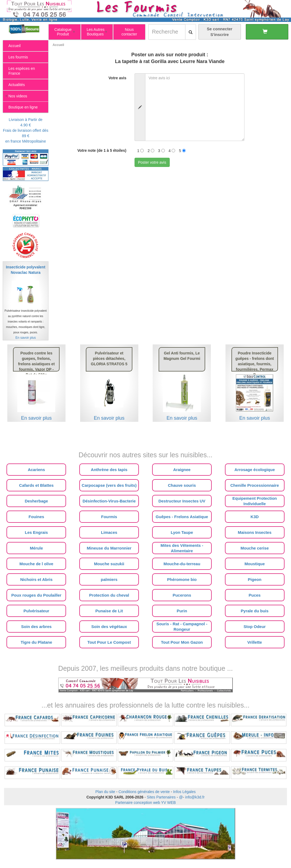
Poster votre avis (152, 162)
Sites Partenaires (161, 797)
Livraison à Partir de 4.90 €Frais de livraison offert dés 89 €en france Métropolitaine (26, 130)
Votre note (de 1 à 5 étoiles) (102, 150)
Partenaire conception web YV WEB (146, 803)
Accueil (58, 45)
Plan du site (105, 792)
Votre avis (117, 78)
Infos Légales (184, 792)
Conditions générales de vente (144, 792)
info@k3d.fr (195, 797)
